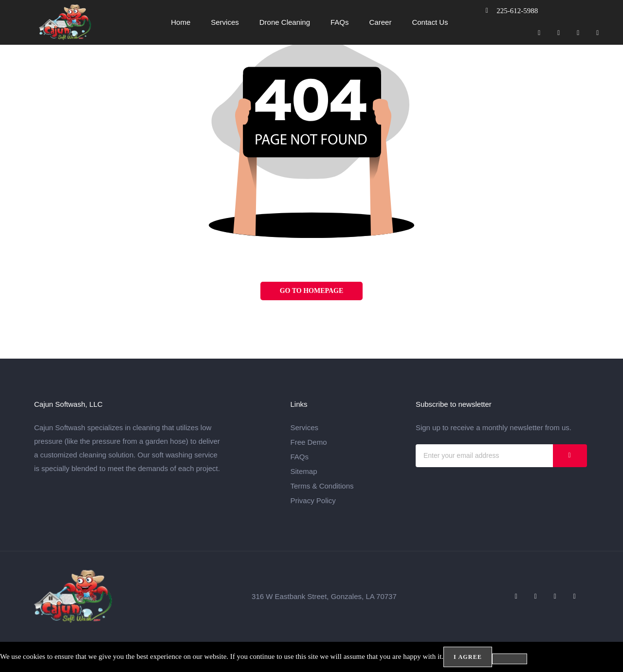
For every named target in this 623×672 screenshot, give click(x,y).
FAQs (340, 22)
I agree (468, 657)
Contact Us (430, 22)
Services (225, 22)
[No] (510, 659)
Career (381, 22)
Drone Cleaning (285, 22)
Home (181, 22)
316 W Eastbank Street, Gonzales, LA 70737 (324, 596)
